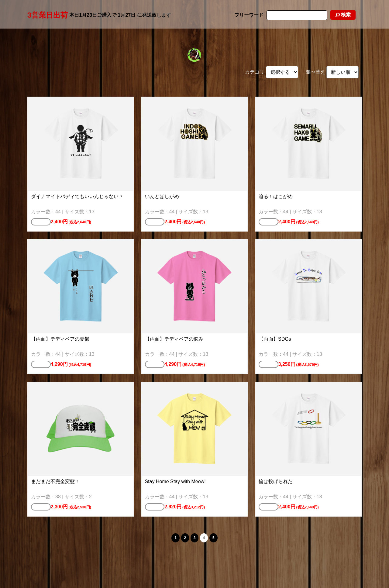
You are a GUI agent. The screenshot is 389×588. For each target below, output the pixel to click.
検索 (343, 15)
